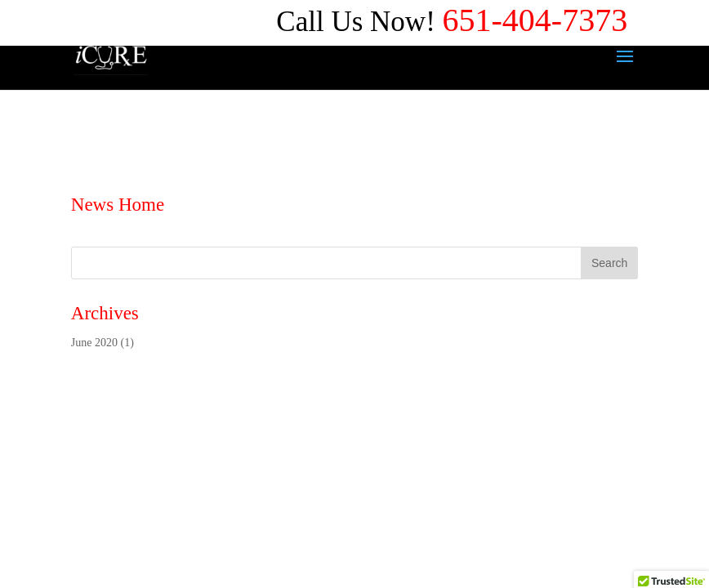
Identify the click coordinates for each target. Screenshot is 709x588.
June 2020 (94, 343)
